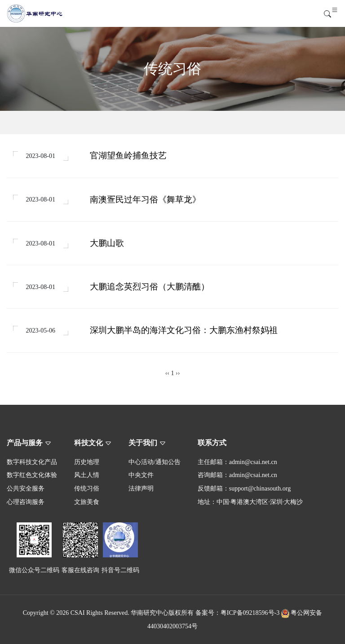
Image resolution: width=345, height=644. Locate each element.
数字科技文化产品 (32, 462)
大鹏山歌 (107, 243)
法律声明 (141, 488)
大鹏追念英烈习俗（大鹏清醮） (150, 287)
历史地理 (87, 462)
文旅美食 (87, 502)
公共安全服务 (26, 488)
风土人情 (87, 475)
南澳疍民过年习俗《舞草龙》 (145, 199)
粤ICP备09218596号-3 (250, 613)
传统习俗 (87, 488)
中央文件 (141, 475)
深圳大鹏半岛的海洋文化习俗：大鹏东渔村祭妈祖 (184, 330)
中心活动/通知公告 (155, 462)
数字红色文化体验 (32, 475)
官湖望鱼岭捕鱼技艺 (128, 156)
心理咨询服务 (26, 502)
